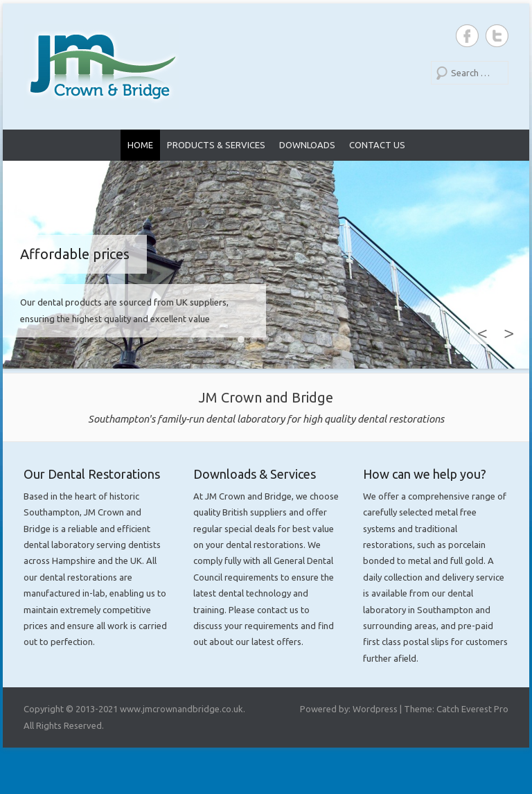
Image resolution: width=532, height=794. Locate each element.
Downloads (307, 145)
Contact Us (377, 145)
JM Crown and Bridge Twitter (497, 36)
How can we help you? (425, 474)
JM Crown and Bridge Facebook (467, 36)
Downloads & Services (255, 474)
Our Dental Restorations (92, 474)
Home (140, 145)
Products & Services (216, 145)
